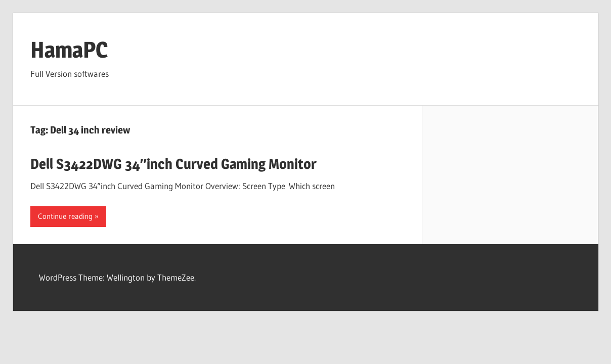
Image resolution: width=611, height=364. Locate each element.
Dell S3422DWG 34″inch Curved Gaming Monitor (173, 164)
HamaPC (69, 50)
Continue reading (65, 216)
